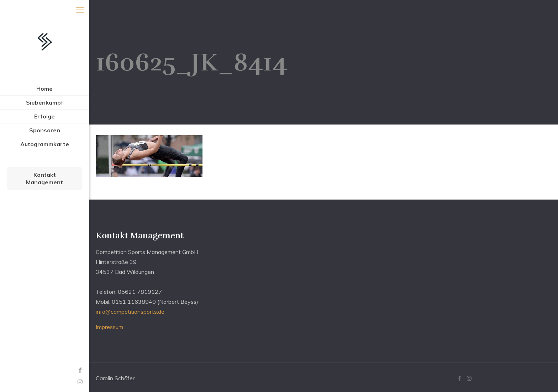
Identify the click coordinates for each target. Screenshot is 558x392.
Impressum (109, 327)
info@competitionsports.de (130, 312)
